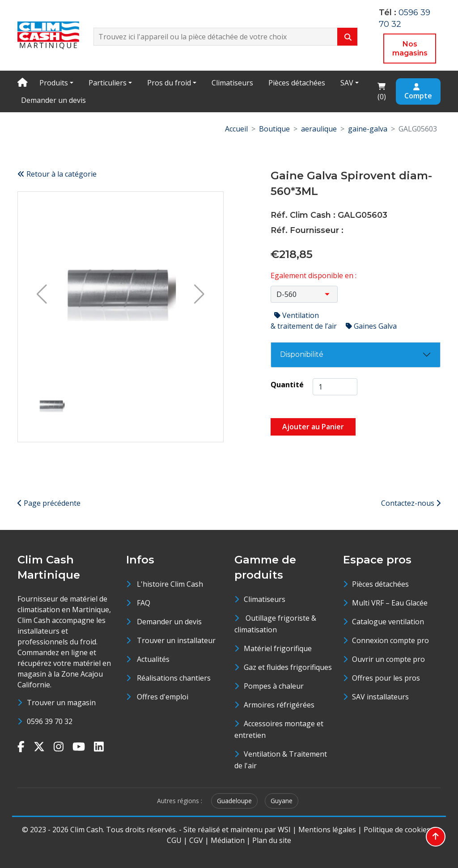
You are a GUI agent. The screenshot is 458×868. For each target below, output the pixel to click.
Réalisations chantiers (174, 678)
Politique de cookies (397, 830)
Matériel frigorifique (278, 648)
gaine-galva (368, 129)
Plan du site (272, 840)
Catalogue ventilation (388, 622)
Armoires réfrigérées (279, 705)
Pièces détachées (297, 83)
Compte (418, 92)
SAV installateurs (380, 697)
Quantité (287, 385)
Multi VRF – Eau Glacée (390, 603)
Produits (54, 83)
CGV (196, 840)
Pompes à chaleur (274, 686)
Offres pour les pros (386, 678)
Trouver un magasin (61, 703)
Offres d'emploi (163, 697)
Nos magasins (410, 49)
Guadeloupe (234, 801)
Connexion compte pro (390, 640)
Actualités (153, 659)
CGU (174, 840)
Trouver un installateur (176, 640)
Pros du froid (169, 83)
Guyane (282, 801)
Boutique (274, 129)
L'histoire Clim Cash (170, 584)
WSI (284, 830)
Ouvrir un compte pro (388, 659)
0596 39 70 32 (50, 721)
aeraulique (319, 129)
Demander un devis (53, 100)
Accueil (236, 129)
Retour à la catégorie (57, 174)
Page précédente (49, 503)
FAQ (144, 603)
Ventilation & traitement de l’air (305, 321)
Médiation (228, 840)
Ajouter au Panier (313, 427)
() (384, 91)
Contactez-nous (411, 503)
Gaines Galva (371, 326)
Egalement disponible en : (314, 275)
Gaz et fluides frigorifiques (288, 667)
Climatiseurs (232, 83)
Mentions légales (327, 830)
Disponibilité (302, 354)
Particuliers (108, 83)
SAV (347, 83)
